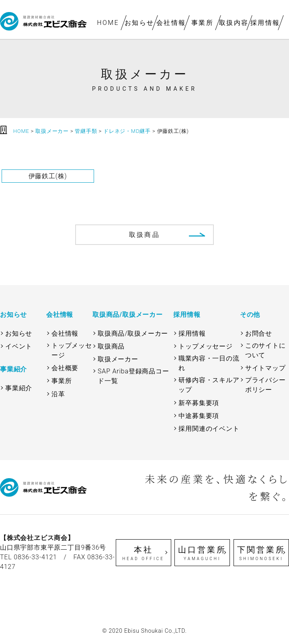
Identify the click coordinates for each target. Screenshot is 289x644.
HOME (108, 23)
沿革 (58, 394)
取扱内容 (234, 23)
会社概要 (65, 368)
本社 (143, 553)
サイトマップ (265, 368)
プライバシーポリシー (265, 385)
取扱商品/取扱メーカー (133, 333)
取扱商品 (144, 235)
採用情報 (265, 23)
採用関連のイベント (209, 429)
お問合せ (259, 333)
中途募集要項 (199, 416)
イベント (19, 346)
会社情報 (171, 23)
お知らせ (139, 23)
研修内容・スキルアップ (209, 385)
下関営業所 (261, 553)
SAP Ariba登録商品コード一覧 (133, 376)
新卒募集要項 (199, 403)
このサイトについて (265, 350)
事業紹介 (19, 388)
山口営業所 (202, 553)
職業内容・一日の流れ (209, 363)
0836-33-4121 (35, 557)
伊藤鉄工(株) (48, 176)
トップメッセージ (72, 350)
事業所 (202, 23)
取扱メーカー (118, 359)
